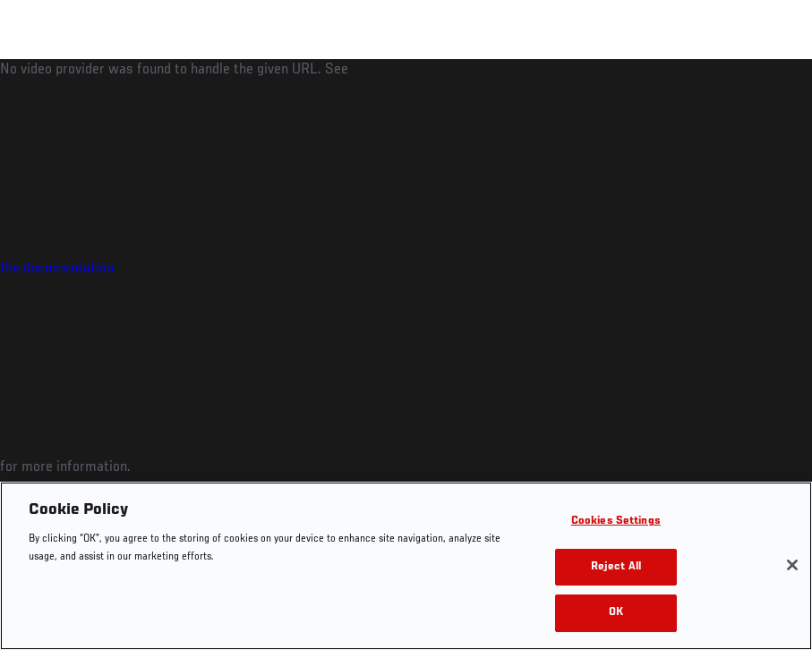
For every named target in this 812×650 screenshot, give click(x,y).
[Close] (792, 565)
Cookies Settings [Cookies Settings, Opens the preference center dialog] (616, 522)
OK (616, 613)
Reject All (616, 567)
